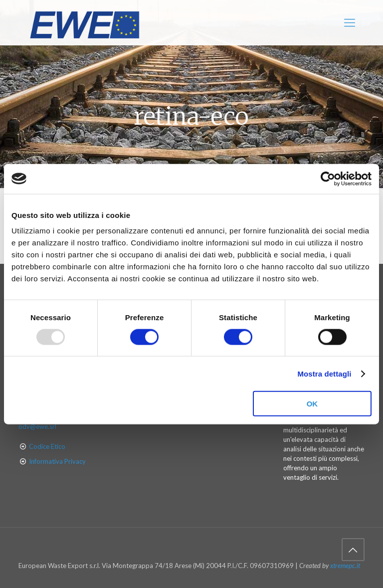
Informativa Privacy (57, 461)
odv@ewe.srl (37, 426)
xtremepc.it (345, 566)
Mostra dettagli (324, 373)
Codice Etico (47, 446)
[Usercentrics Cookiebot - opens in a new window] (328, 179)
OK (312, 404)
